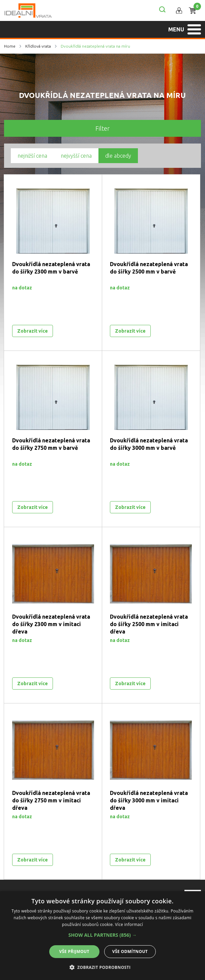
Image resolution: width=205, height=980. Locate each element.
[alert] (102, 936)
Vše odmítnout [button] (130, 951)
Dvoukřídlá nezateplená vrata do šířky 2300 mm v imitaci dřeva (51, 624)
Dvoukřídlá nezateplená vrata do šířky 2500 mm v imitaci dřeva (149, 624)
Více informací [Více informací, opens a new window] (129, 924)
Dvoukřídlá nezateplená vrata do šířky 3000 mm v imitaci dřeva (149, 800)
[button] (103, 935)
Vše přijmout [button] (74, 951)
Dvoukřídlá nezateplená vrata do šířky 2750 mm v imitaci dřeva (51, 800)
